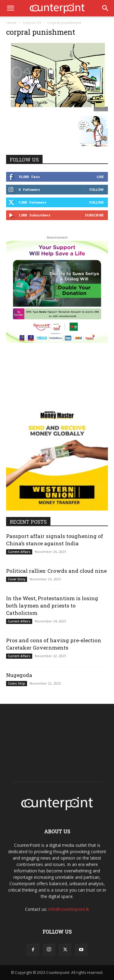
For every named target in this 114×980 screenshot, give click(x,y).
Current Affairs (19, 552)
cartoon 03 (32, 23)
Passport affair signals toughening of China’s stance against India (55, 540)
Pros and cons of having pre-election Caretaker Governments (54, 644)
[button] (10, 8)
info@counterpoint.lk (69, 909)
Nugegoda (19, 675)
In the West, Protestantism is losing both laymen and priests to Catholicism (52, 606)
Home (11, 23)
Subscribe (94, 215)
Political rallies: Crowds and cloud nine (56, 571)
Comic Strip (17, 683)
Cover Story (17, 579)
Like (100, 177)
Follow (97, 189)
